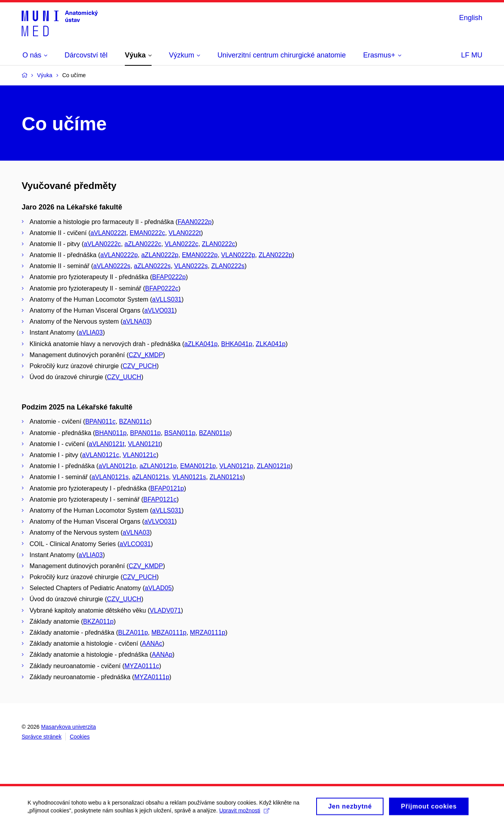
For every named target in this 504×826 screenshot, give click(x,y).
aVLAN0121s (110, 477)
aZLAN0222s (152, 266)
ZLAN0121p (273, 466)
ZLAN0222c (219, 244)
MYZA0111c (142, 666)
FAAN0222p (195, 222)
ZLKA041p (271, 344)
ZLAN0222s (228, 266)
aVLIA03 (91, 332)
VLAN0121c (140, 455)
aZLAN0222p (160, 255)
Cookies (80, 737)
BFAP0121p (167, 488)
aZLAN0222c (143, 244)
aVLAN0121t (107, 444)
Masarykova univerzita (68, 727)
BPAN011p (145, 433)
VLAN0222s (191, 266)
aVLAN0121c (100, 455)
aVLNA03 (136, 321)
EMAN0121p (198, 466)
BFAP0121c (160, 499)
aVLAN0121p (117, 466)
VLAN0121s (189, 477)
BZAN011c (134, 421)
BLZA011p (133, 632)
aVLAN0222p (119, 255)
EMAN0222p (200, 255)
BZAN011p (214, 433)
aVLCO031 (135, 544)
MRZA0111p (208, 632)
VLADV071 (165, 610)
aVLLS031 (167, 299)
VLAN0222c (181, 244)
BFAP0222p (169, 277)
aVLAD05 (158, 588)
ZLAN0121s (226, 477)
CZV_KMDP (146, 355)
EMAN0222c (147, 233)
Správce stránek (42, 737)
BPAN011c (100, 421)
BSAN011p (180, 433)
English (471, 18)
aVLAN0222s (112, 266)
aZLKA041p (201, 344)
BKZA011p (98, 621)
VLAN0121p (236, 466)
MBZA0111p (169, 632)
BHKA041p (237, 344)
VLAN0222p (238, 255)
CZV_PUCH (140, 366)
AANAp (162, 655)
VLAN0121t (144, 444)
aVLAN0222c (102, 244)
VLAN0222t (185, 233)
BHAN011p (111, 433)
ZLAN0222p (275, 255)
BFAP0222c (162, 288)
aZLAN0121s (151, 477)
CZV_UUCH (124, 377)
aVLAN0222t (108, 233)
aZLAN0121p (158, 466)
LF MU (472, 55)
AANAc (152, 644)
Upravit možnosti (244, 813)
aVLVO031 (159, 310)
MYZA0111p (152, 677)
